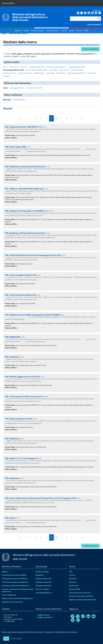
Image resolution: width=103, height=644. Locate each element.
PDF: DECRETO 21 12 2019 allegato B (21, 458)
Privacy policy (16, 638)
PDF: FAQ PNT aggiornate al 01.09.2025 (22, 377)
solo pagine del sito (17, 88)
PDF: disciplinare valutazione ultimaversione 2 (26, 167)
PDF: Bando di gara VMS (16, 147)
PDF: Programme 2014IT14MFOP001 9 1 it (24, 127)
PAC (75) (24, 67)
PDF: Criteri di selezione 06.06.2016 (21, 275)
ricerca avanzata (94, 25)
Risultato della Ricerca (18, 33)
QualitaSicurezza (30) (77, 67)
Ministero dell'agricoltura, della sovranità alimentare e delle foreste (30, 17)
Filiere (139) (14, 67)
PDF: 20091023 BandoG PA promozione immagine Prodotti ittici (33, 255)
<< (21, 118)
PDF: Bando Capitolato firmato (19, 419)
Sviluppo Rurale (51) (37, 67)
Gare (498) (53, 70)
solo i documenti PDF (34, 88)
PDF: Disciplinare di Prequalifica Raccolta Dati (25, 233)
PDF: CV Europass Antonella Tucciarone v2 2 (25, 396)
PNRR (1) (7, 76)
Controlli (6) (61, 73)
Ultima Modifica (19, 100)
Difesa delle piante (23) (76, 73)
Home (4, 33)
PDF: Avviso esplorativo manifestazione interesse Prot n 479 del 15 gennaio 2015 (41, 498)
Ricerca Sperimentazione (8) (36, 70)
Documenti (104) (77, 70)
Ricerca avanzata (90, 49)
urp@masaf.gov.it (43, 615)
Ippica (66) (50, 73)
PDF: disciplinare (12, 357)
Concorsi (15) (64, 70)
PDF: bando (10, 518)
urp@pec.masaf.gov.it (45, 617)
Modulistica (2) (39, 73)
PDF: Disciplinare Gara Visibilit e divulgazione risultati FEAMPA (32, 315)
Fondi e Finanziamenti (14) (57, 67)
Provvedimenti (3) (25, 73)
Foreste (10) (92, 73)
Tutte (5, 67)
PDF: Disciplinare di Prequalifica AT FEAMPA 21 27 (27, 211)
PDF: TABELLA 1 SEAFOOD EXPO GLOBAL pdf (24, 189)
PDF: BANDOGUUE (13, 337)
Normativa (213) (10, 73)
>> (82, 118)
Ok (6, 639)
